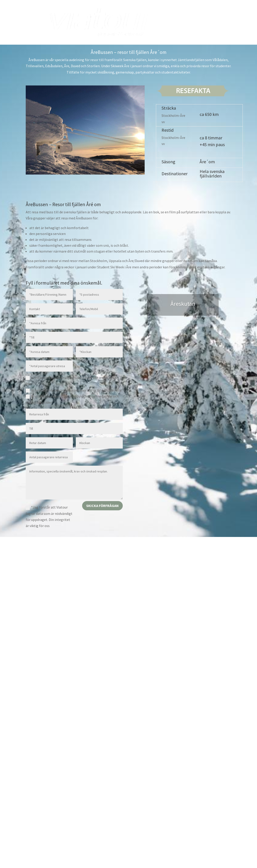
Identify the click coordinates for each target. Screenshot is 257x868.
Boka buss (180, 14)
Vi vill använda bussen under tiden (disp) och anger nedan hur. (72, 381)
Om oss (182, 31)
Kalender (225, 14)
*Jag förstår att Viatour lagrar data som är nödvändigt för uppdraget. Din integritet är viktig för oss (49, 516)
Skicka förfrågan (102, 506)
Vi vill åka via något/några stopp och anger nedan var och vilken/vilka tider (72, 399)
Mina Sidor (224, 31)
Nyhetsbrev (204, 31)
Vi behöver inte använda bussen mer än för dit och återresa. (74, 390)
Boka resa (203, 14)
